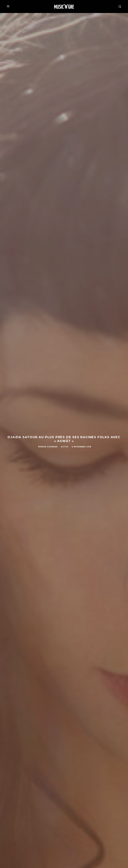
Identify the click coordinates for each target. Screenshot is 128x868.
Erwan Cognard (48, 447)
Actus (65, 447)
